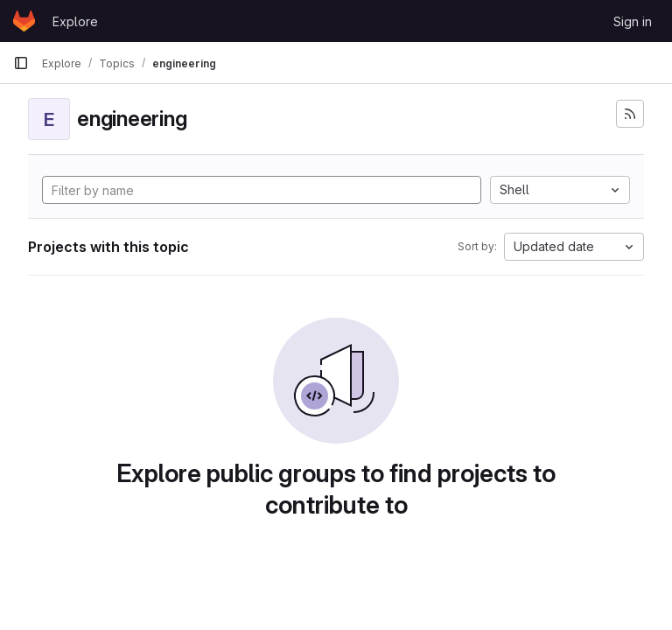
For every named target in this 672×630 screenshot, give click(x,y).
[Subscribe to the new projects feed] (630, 114)
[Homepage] (24, 21)
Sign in (633, 21)
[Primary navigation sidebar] (21, 63)
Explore (75, 21)
